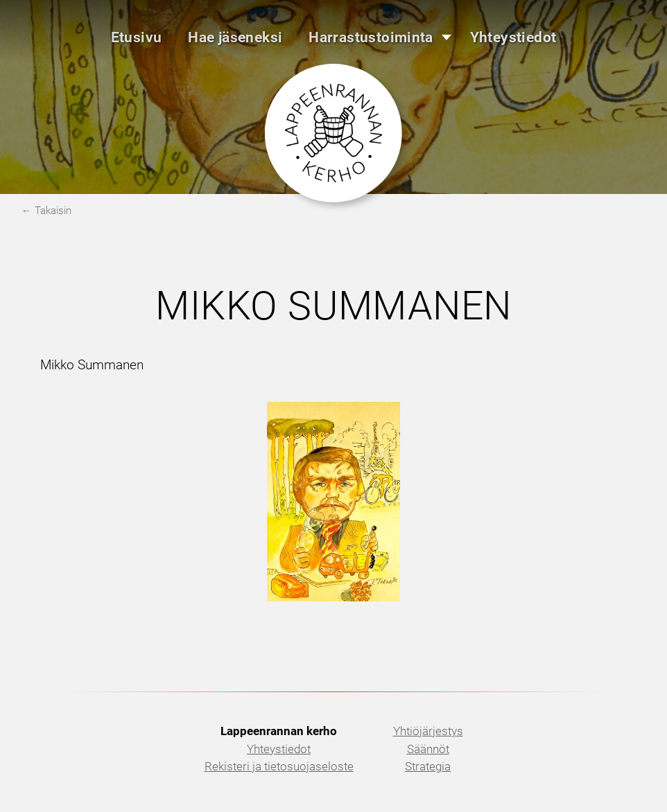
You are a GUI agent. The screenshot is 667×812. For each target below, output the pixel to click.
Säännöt (428, 749)
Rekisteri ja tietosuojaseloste (279, 766)
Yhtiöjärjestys (428, 731)
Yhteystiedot (279, 749)
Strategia (428, 766)
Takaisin (53, 211)
